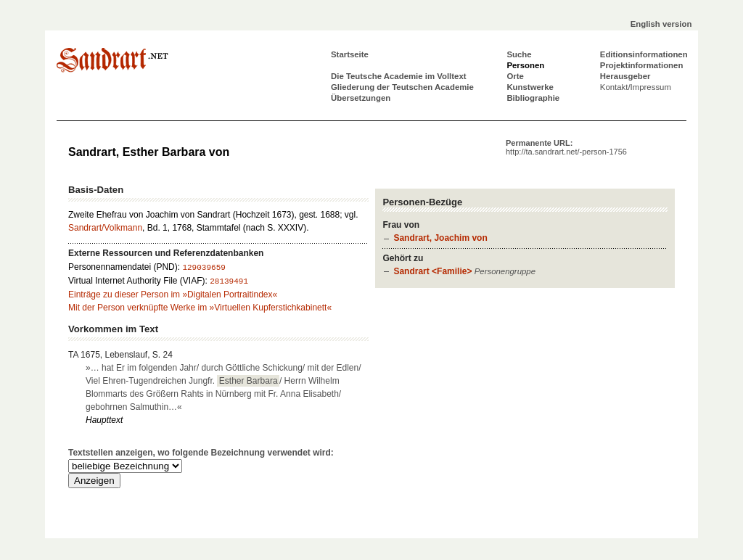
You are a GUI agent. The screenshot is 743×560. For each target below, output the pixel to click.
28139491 (229, 281)
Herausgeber (625, 76)
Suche (519, 54)
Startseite (350, 54)
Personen (525, 65)
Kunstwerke (530, 87)
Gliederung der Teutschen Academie (402, 87)
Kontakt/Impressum (636, 87)
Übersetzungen (361, 98)
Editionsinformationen (644, 54)
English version (661, 24)
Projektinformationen (642, 65)
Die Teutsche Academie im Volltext (399, 76)
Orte (515, 76)
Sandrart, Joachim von (440, 238)
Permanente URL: (566, 147)
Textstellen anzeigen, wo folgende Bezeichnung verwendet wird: (201, 453)
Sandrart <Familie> (432, 271)
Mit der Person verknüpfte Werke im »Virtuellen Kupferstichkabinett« (200, 308)
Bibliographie (533, 98)
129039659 (204, 268)
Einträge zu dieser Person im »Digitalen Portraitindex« (173, 295)
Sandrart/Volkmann (105, 228)
